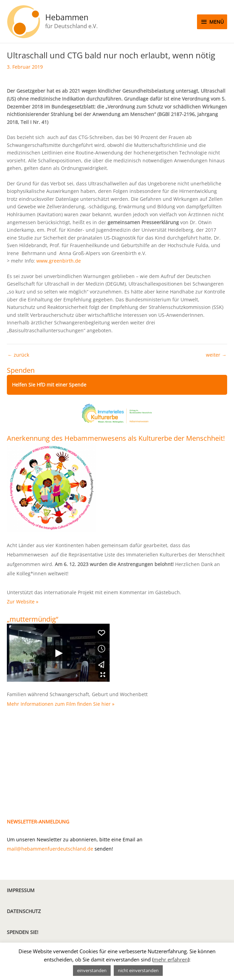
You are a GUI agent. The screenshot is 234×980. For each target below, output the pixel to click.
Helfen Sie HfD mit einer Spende (49, 385)
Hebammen (67, 17)
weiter (216, 355)
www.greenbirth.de (59, 261)
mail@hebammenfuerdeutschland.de (50, 849)
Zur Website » (23, 602)
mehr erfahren (171, 959)
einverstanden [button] (92, 970)
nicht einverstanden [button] (138, 970)
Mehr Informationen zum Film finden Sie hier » (61, 704)
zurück (18, 355)
